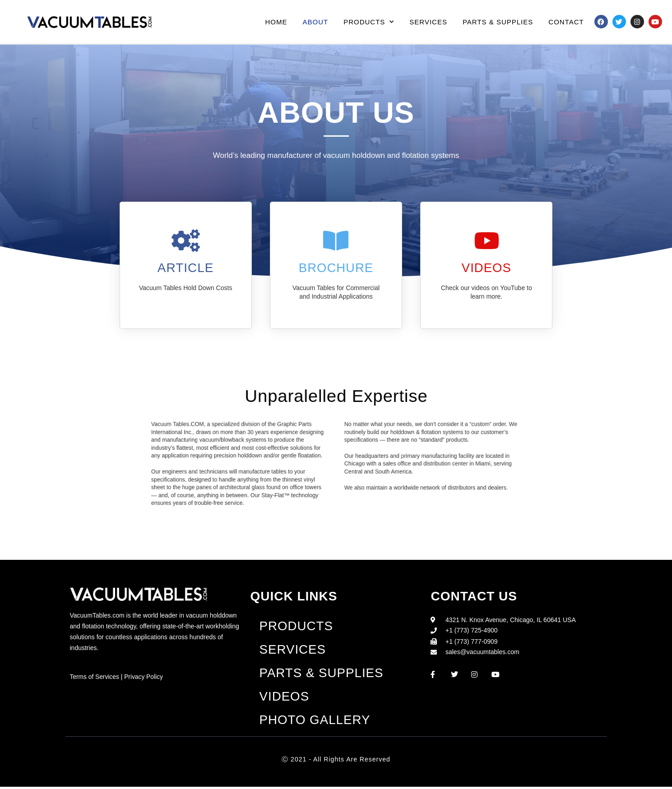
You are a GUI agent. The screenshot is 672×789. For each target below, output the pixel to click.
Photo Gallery (315, 722)
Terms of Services (95, 677)
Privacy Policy (145, 677)
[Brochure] (336, 240)
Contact (566, 22)
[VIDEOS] (487, 240)
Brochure (336, 268)
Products (369, 22)
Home (276, 22)
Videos (284, 698)
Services (428, 22)
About (316, 22)
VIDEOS (487, 268)
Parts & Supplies (498, 22)
